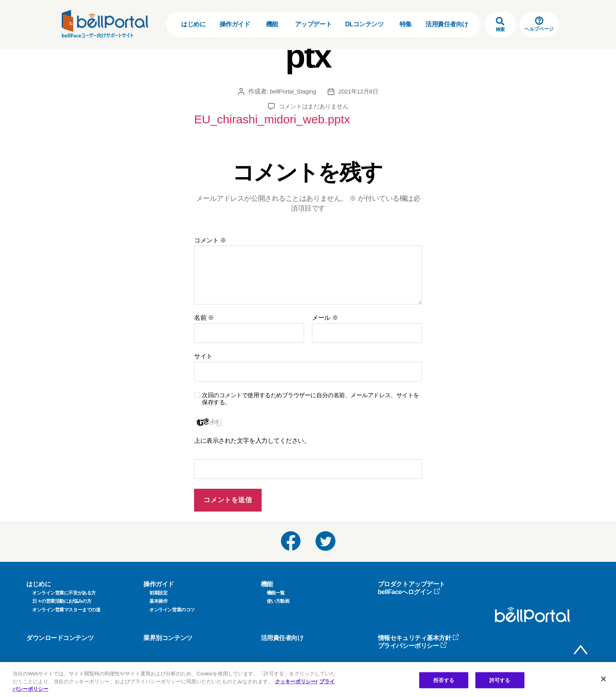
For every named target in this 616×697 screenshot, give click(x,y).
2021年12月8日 (360, 91)
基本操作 (158, 597)
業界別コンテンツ (168, 634)
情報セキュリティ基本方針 (419, 634)
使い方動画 (278, 597)
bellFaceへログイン (409, 588)
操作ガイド (235, 24)
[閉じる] (603, 679)
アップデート (313, 24)
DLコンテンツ (364, 24)
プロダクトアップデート (412, 580)
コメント (210, 236)
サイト (203, 352)
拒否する (444, 680)
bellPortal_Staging (292, 91)
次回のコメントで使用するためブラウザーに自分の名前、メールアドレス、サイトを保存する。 (311, 394)
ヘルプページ (539, 24)
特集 (406, 24)
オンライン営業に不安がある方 (64, 589)
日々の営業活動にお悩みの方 (62, 597)
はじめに (193, 24)
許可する (500, 680)
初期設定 (158, 589)
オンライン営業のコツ (172, 605)
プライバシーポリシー (413, 641)
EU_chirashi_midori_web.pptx (249, 117)
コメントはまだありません (314, 106)
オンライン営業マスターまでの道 (66, 605)
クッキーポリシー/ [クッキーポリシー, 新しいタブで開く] (296, 681)
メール (325, 313)
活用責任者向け (447, 24)
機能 (272, 24)
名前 (204, 313)
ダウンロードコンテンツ (60, 634)
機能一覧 (276, 589)
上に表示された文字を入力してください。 (252, 436)
